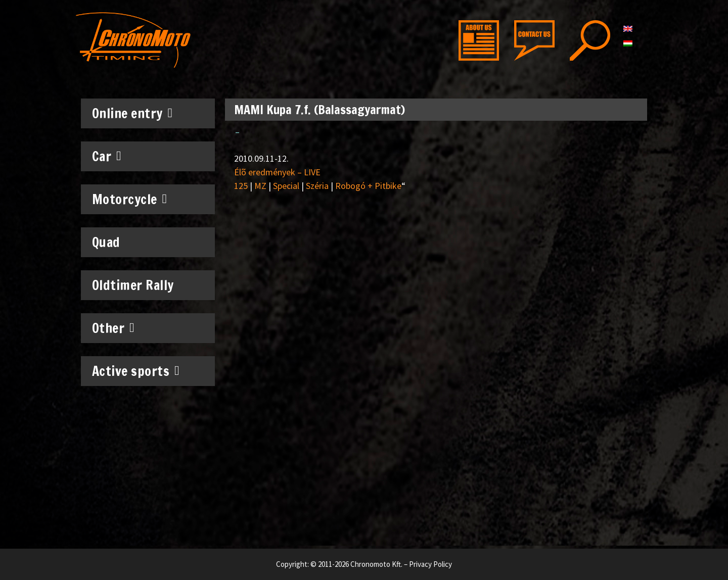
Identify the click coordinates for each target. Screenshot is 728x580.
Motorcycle (130, 199)
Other (113, 328)
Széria (317, 186)
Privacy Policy (430, 564)
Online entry (132, 113)
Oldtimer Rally (133, 285)
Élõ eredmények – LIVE (277, 172)
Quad (106, 242)
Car (107, 156)
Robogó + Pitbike (368, 186)
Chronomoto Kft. (376, 564)
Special (286, 186)
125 (241, 186)
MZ (260, 186)
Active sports (136, 371)
